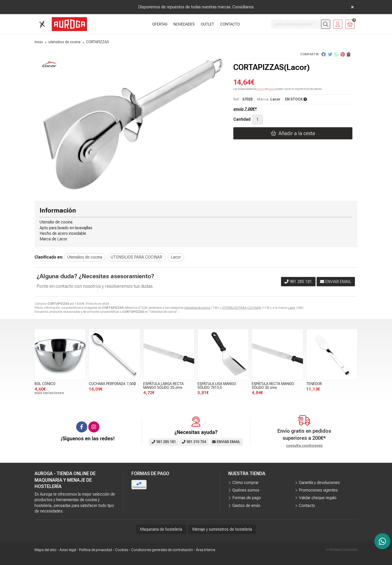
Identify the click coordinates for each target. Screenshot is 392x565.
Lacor (291, 308)
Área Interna (206, 550)
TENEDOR (314, 384)
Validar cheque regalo (318, 498)
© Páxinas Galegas (342, 550)
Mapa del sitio (46, 550)
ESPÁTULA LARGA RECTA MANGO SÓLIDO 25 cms (163, 386)
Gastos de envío (246, 506)
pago (271, 89)
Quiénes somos (246, 490)
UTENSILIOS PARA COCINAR (241, 308)
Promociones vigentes (318, 490)
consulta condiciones (304, 446)
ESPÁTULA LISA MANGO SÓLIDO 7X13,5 (217, 386)
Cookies (122, 550)
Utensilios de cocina (197, 308)
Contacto (307, 506)
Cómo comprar (245, 483)
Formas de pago (247, 498)
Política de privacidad (96, 550)
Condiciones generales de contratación (162, 550)
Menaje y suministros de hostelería (222, 529)
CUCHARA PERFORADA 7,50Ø (112, 384)
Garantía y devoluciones (319, 483)
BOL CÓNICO (45, 384)
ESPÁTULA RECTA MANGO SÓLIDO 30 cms (273, 386)
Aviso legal (68, 550)
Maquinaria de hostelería (161, 529)
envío (260, 89)
